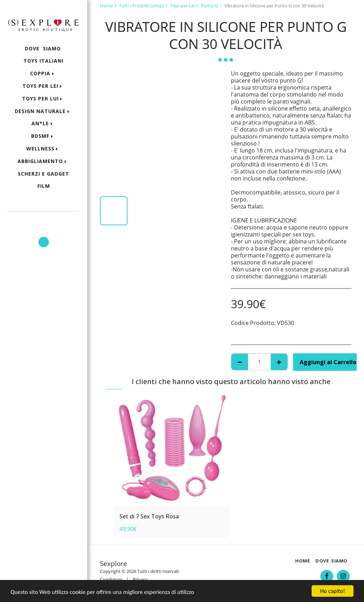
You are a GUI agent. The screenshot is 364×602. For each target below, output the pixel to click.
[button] (43, 221)
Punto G (209, 6)
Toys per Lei (182, 6)
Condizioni (111, 579)
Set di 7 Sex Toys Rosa (149, 516)
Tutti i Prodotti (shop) (141, 6)
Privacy (140, 579)
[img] (172, 449)
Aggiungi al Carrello (328, 362)
